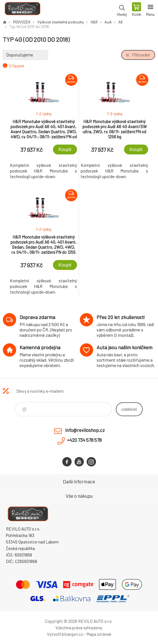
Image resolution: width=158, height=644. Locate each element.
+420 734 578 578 (84, 440)
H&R (94, 22)
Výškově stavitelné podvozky (61, 22)
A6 (120, 22)
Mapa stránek (99, 634)
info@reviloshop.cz (85, 430)
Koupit (65, 149)
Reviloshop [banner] (22, 10)
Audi (108, 22)
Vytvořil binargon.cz (65, 634)
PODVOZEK (22, 22)
